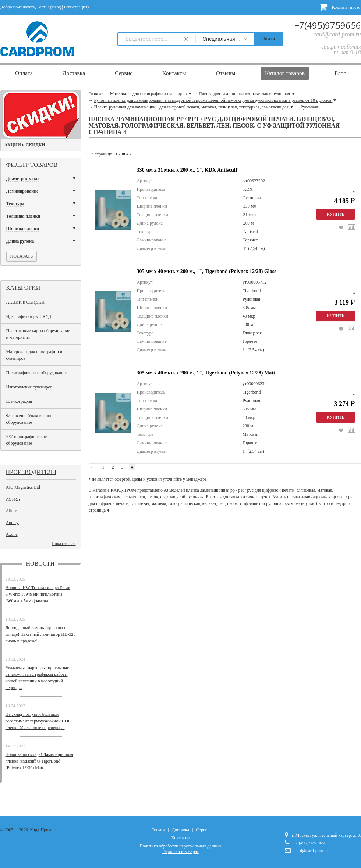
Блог (340, 73)
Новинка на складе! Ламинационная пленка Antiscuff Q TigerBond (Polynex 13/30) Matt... (40, 761)
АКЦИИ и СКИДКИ (26, 302)
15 (117, 154)
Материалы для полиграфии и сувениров (34, 355)
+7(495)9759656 (328, 25)
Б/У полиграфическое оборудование (27, 440)
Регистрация (76, 7)
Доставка (74, 73)
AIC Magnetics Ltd (23, 487)
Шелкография (19, 401)
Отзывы (225, 73)
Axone (12, 534)
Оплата (24, 73)
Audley (12, 523)
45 (128, 154)
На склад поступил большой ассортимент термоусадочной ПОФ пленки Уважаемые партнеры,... (39, 721)
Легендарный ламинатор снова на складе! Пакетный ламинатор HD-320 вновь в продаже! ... (41, 634)
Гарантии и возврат (180, 851)
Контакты (174, 73)
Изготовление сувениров (29, 387)
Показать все (64, 544)
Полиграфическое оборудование (36, 373)
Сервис (124, 73)
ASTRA (13, 499)
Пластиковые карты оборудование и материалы (38, 334)
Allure (12, 511)
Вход (56, 7)
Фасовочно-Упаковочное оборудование (29, 419)
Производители (31, 472)
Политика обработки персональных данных (180, 846)
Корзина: (340, 7)
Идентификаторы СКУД (29, 316)
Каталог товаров (285, 73)
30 (123, 154)
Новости (40, 564)
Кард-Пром (41, 830)
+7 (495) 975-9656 (310, 843)
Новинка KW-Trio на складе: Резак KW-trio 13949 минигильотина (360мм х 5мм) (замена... (38, 594)
